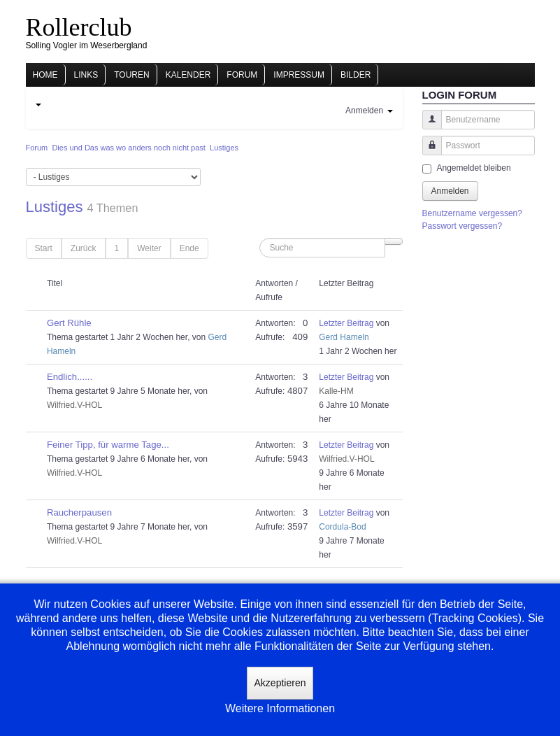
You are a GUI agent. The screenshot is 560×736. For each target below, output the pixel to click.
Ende (189, 248)
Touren (131, 75)
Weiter (149, 248)
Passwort (427, 152)
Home (45, 75)
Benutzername (427, 126)
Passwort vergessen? (462, 226)
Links (86, 75)
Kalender (188, 75)
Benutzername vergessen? (472, 213)
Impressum (299, 75)
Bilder (356, 75)
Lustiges (55, 207)
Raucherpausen (79, 512)
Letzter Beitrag (346, 323)
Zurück (84, 248)
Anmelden (450, 191)
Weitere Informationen (280, 708)
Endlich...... (70, 377)
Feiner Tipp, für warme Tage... (108, 445)
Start (44, 248)
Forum (242, 75)
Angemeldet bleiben (474, 168)
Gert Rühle (69, 323)
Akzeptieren (280, 683)
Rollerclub (79, 27)
